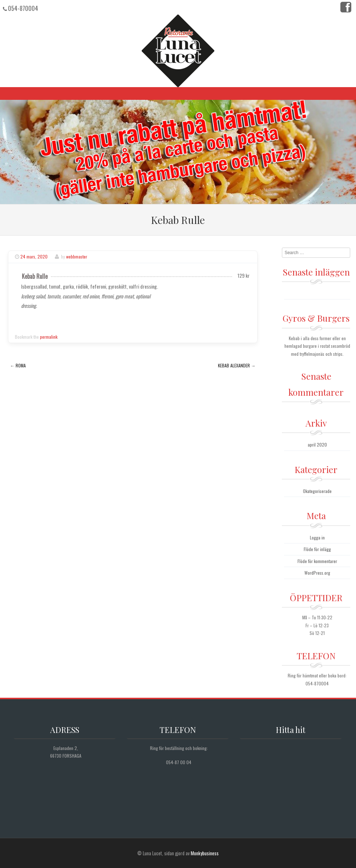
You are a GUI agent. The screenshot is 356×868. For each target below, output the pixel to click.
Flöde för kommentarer (317, 561)
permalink (49, 337)
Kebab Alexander (237, 365)
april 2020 (317, 445)
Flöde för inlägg (317, 549)
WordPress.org (317, 573)
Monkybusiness (205, 853)
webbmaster (77, 256)
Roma (18, 365)
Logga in (317, 537)
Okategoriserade (317, 491)
